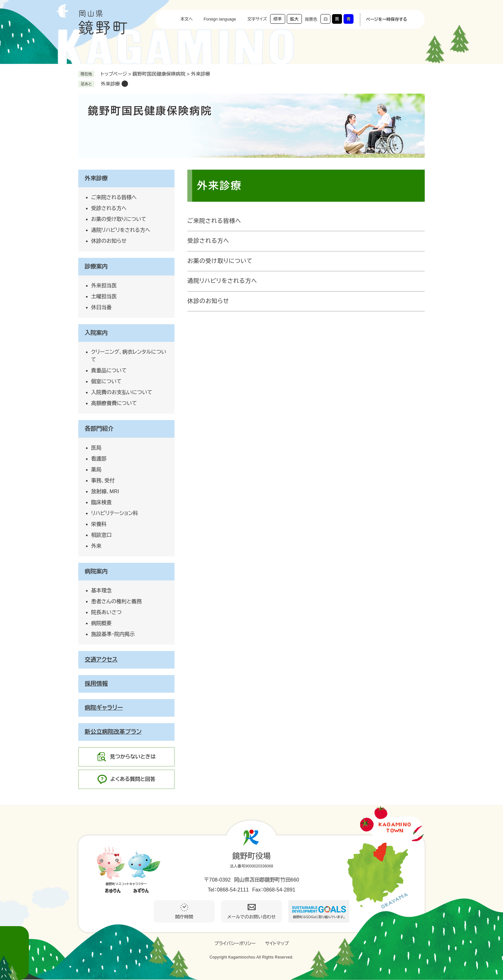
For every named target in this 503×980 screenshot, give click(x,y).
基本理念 (101, 591)
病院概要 (101, 623)
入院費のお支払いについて (122, 392)
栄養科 (99, 524)
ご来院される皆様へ (214, 221)
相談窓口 (101, 535)
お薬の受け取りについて (220, 261)
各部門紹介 (99, 429)
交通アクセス (101, 660)
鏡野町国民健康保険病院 (159, 74)
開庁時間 (184, 917)
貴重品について (109, 371)
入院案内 (96, 333)
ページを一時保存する (387, 19)
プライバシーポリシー (235, 943)
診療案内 (96, 266)
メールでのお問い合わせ (252, 917)
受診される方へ (208, 241)
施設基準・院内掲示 (113, 634)
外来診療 (110, 84)
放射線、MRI (105, 491)
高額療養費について (114, 403)
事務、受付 (103, 481)
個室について (106, 381)
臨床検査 (101, 502)
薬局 (96, 470)
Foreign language (220, 19)
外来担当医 (104, 286)
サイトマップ (277, 943)
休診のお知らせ (208, 301)
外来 (96, 546)
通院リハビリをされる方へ (222, 281)
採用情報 (96, 684)
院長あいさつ (106, 612)
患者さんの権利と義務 (116, 601)
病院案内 (96, 571)
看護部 (99, 459)
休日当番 (101, 307)
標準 (277, 19)
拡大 (294, 19)
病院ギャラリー (104, 708)
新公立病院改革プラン (113, 732)
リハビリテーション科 (115, 513)
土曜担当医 (104, 296)
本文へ (187, 19)
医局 (96, 448)
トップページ (114, 74)
